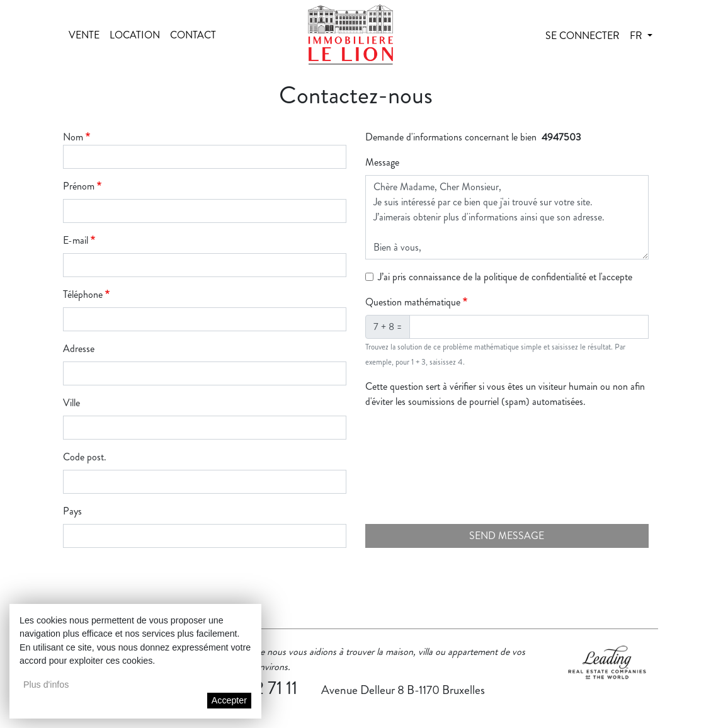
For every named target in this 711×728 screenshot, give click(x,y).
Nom (73, 137)
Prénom (79, 186)
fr (637, 36)
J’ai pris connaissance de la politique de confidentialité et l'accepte (505, 277)
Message (382, 162)
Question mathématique (413, 302)
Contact (193, 35)
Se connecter (583, 36)
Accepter (229, 700)
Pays (72, 511)
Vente (84, 35)
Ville (71, 403)
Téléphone (83, 294)
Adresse (79, 349)
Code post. (85, 457)
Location (135, 35)
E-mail (76, 240)
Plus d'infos (46, 685)
